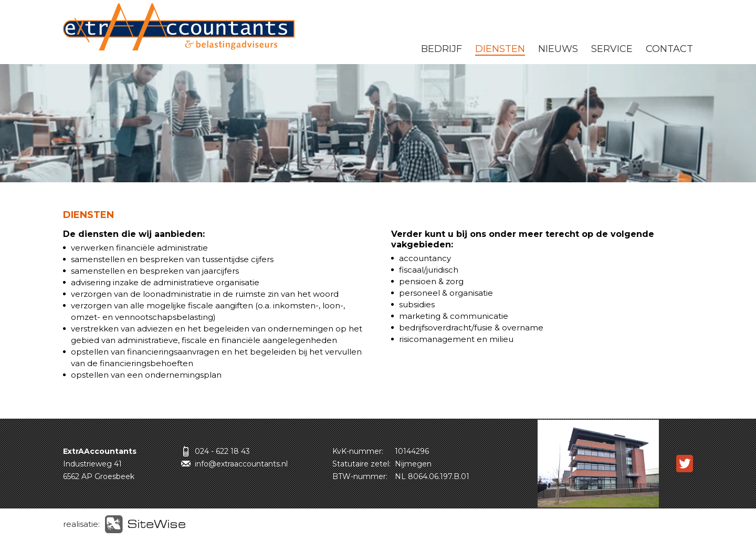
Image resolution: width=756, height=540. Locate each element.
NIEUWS (558, 49)
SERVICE (612, 49)
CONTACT (669, 49)
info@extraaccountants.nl (241, 464)
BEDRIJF (442, 49)
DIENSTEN (500, 49)
